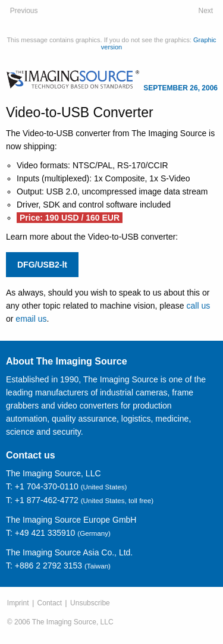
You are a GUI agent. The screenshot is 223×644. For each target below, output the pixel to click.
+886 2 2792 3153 (48, 566)
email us (31, 319)
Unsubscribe (90, 603)
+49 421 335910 (45, 533)
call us (199, 306)
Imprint (18, 603)
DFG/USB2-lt (42, 265)
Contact (50, 603)
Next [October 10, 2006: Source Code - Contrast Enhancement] (206, 11)
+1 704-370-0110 (47, 486)
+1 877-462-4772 (47, 500)
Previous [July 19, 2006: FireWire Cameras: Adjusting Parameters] (24, 11)
